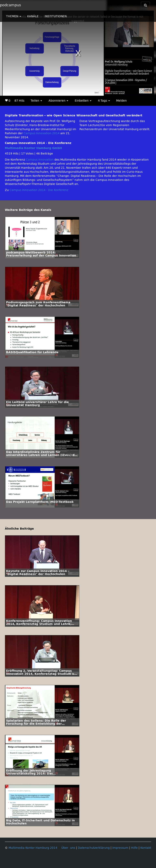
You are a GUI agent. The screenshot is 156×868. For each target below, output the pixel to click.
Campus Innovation (40, 160)
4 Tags (104, 101)
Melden (121, 101)
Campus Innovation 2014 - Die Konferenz (39, 190)
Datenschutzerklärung (94, 848)
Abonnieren (58, 101)
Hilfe (134, 848)
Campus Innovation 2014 (42, 133)
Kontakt (146, 848)
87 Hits (19, 101)
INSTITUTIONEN (56, 16)
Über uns (68, 848)
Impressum (120, 848)
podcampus (10, 5)
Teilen (36, 101)
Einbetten (83, 101)
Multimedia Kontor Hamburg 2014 (33, 848)
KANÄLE (33, 16)
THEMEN (14, 16)
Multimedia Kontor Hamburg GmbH (33, 148)
